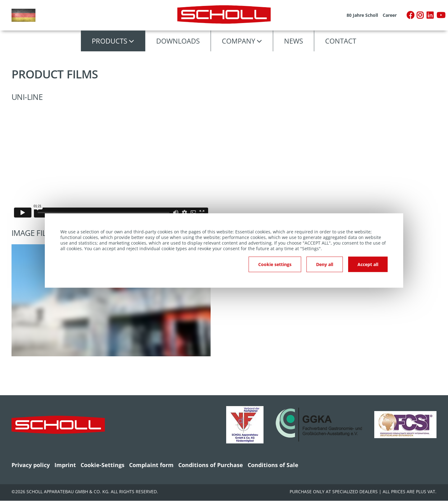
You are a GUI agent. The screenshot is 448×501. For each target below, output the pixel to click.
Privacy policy (31, 465)
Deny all (325, 264)
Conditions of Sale (273, 465)
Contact (341, 41)
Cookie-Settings (103, 465)
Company (238, 41)
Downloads (178, 41)
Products (110, 41)
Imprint (65, 465)
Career (390, 15)
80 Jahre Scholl (362, 15)
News (294, 41)
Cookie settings (275, 264)
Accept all (368, 264)
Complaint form (151, 465)
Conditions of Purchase (211, 465)
